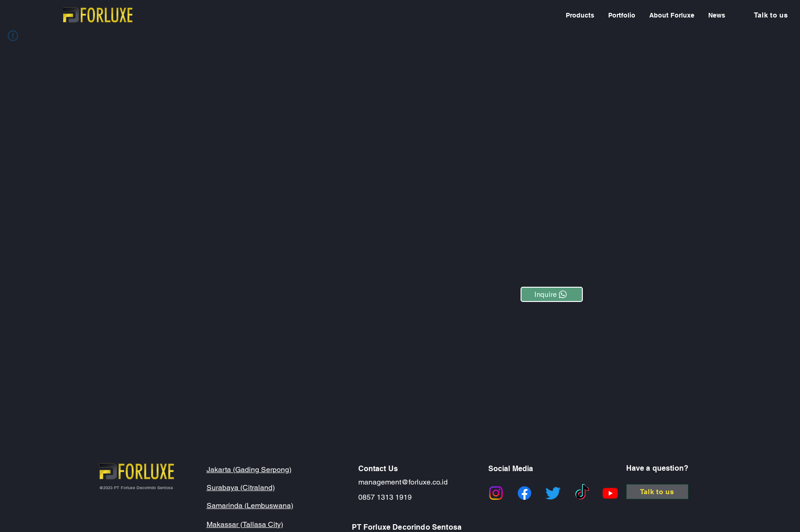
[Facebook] (524, 493)
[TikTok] (582, 493)
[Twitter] (553, 493)
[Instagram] (496, 493)
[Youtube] (610, 493)
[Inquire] (552, 294)
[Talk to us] (771, 15)
